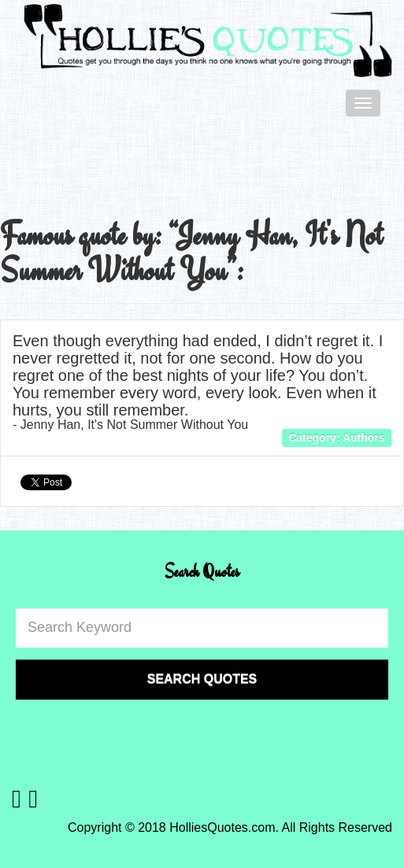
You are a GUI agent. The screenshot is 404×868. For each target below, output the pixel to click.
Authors (364, 438)
